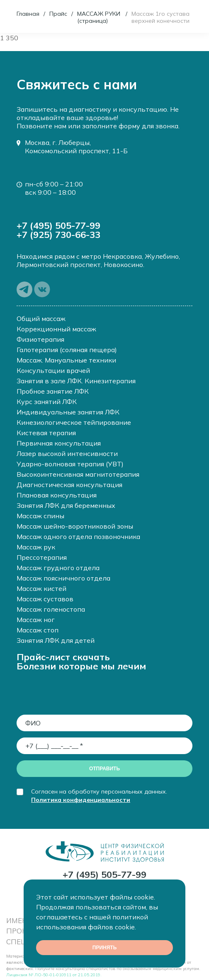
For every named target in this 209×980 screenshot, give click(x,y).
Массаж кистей (41, 588)
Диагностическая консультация (69, 485)
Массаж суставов (45, 599)
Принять (105, 948)
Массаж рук (36, 547)
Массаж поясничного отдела (63, 578)
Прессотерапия (42, 557)
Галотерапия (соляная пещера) (67, 350)
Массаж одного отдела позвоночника (78, 537)
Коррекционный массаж (56, 329)
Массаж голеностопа (51, 609)
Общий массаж (41, 318)
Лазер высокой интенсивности (67, 453)
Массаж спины (40, 516)
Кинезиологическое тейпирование (74, 422)
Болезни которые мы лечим (81, 666)
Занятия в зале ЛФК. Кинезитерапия (76, 381)
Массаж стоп (38, 630)
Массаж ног (36, 620)
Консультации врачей (53, 370)
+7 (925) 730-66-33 (58, 235)
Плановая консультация (57, 495)
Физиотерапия (40, 339)
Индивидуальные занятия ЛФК (68, 412)
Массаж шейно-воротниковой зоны (75, 526)
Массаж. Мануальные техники (66, 360)
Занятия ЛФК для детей (56, 640)
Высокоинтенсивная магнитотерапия (78, 474)
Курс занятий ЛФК (47, 402)
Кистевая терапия (46, 433)
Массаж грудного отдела (58, 568)
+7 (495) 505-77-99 (58, 225)
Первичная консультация (59, 443)
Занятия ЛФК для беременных (66, 505)
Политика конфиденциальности (81, 800)
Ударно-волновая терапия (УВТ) (70, 464)
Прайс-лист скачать (63, 657)
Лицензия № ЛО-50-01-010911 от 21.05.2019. (54, 975)
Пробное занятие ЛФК (53, 391)
